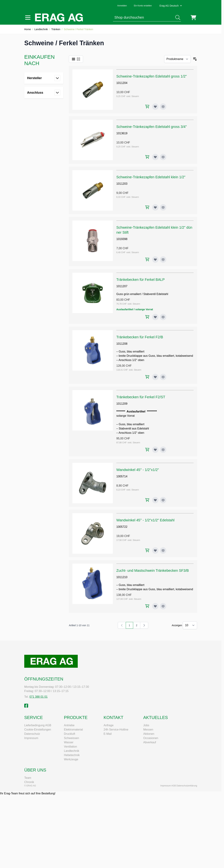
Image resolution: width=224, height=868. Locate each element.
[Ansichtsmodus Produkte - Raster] (78, 59)
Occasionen (151, 738)
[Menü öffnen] (28, 18)
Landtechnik (41, 29)
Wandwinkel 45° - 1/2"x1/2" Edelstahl (145, 520)
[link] (122, 625)
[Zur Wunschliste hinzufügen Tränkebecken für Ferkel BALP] (155, 317)
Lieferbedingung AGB (38, 725)
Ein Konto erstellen (143, 6)
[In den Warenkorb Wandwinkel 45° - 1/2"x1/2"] (147, 500)
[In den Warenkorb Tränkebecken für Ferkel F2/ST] (147, 450)
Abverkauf (150, 742)
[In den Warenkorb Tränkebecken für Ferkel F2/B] (147, 377)
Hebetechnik (72, 755)
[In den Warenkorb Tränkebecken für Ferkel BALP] (147, 317)
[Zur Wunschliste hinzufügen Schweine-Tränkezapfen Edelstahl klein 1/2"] (155, 207)
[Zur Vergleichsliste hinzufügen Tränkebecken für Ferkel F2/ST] (163, 450)
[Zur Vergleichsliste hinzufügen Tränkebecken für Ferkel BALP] (163, 317)
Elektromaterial (73, 730)
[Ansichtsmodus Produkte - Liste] (73, 59)
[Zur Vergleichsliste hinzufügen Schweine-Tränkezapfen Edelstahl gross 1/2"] (163, 107)
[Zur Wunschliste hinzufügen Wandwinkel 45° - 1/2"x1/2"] (155, 500)
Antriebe (69, 725)
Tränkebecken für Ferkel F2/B (140, 337)
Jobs (146, 725)
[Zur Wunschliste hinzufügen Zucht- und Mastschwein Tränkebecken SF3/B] (155, 606)
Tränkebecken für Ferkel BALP (141, 280)
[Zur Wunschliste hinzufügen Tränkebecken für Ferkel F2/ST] (155, 450)
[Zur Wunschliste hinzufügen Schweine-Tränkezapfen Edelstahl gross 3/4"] (155, 157)
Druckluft (70, 734)
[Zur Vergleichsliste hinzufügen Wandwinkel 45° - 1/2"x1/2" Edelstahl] (163, 550)
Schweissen (71, 738)
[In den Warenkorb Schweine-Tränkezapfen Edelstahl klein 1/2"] (147, 207)
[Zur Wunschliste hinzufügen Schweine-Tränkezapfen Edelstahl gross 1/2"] (155, 107)
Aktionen (149, 734)
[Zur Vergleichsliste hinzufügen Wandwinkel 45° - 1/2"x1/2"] (163, 500)
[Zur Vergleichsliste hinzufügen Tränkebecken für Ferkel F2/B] (163, 377)
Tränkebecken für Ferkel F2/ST (141, 397)
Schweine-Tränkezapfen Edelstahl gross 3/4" (152, 127)
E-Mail (108, 734)
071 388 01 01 (38, 697)
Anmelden (122, 6)
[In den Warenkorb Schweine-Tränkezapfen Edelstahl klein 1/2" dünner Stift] (147, 259)
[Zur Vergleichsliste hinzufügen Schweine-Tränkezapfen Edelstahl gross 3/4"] (163, 157)
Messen (148, 730)
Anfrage (109, 725)
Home (28, 29)
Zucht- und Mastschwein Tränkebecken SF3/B (153, 571)
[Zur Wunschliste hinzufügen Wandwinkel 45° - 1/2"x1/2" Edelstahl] (155, 550)
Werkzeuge (71, 759)
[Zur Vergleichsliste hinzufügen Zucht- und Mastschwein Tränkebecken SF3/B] (163, 606)
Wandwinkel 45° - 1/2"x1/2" (138, 470)
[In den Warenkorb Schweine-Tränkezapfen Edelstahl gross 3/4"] (147, 157)
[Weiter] (144, 625)
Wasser (69, 742)
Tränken (56, 29)
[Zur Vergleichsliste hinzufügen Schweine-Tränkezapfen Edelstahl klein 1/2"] (163, 207)
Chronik (29, 782)
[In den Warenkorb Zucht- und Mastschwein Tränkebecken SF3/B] (147, 606)
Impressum (31, 738)
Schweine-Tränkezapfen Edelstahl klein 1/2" (151, 177)
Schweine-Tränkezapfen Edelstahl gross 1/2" (152, 76)
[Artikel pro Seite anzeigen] (190, 625)
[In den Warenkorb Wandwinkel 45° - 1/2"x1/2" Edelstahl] (147, 550)
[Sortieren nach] (177, 59)
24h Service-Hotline (116, 730)
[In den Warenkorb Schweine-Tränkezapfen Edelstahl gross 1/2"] (147, 107)
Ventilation (70, 747)
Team (28, 778)
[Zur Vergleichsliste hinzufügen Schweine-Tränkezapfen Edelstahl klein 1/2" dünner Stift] (163, 260)
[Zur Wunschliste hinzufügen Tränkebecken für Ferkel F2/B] (155, 377)
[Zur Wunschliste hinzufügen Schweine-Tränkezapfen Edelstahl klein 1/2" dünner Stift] (155, 260)
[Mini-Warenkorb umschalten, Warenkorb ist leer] (193, 18)
